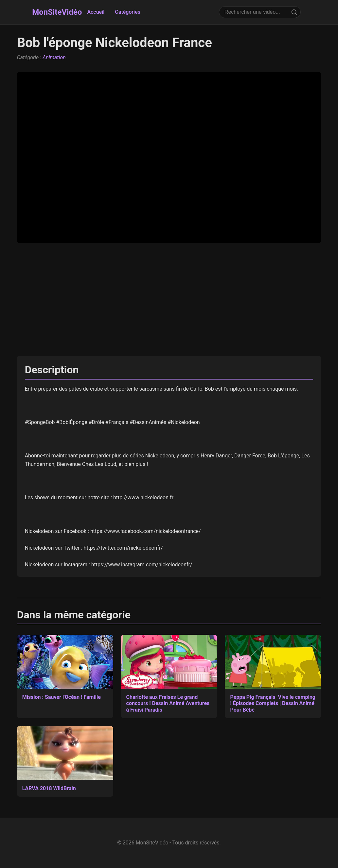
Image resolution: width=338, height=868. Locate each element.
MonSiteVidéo (57, 12)
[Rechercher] (294, 12)
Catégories (128, 12)
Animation (54, 57)
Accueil (96, 12)
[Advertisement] (169, 299)
